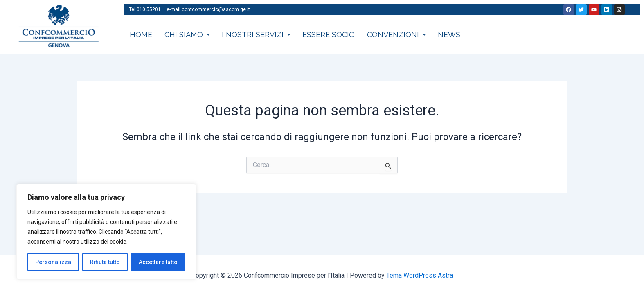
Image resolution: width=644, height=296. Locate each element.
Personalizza (53, 262)
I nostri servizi (256, 35)
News (449, 35)
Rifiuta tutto (105, 262)
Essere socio (329, 35)
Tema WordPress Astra (420, 275)
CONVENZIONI (396, 35)
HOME (141, 35)
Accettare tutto (158, 262)
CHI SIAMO (187, 35)
